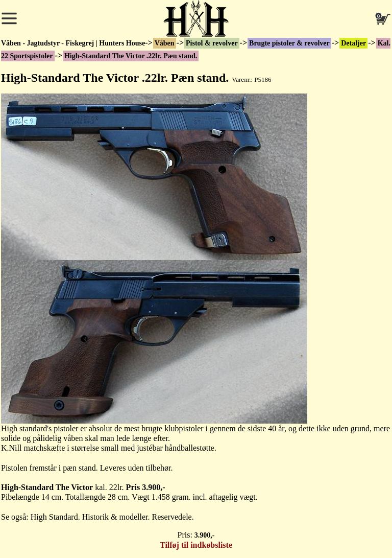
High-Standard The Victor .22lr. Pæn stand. (131, 56)
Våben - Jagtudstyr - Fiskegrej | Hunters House (73, 43)
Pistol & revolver (212, 43)
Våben (165, 43)
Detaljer (353, 43)
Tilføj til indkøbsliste (196, 545)
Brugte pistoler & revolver (289, 43)
